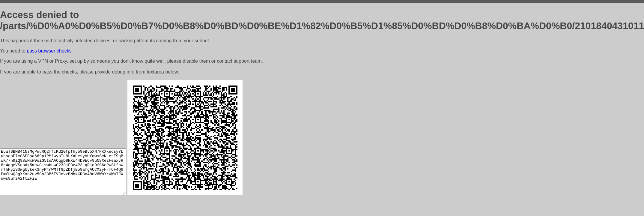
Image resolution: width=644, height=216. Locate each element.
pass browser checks (49, 51)
